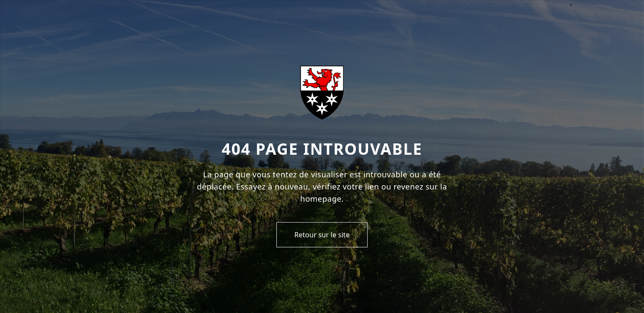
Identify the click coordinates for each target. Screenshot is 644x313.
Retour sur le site (322, 235)
